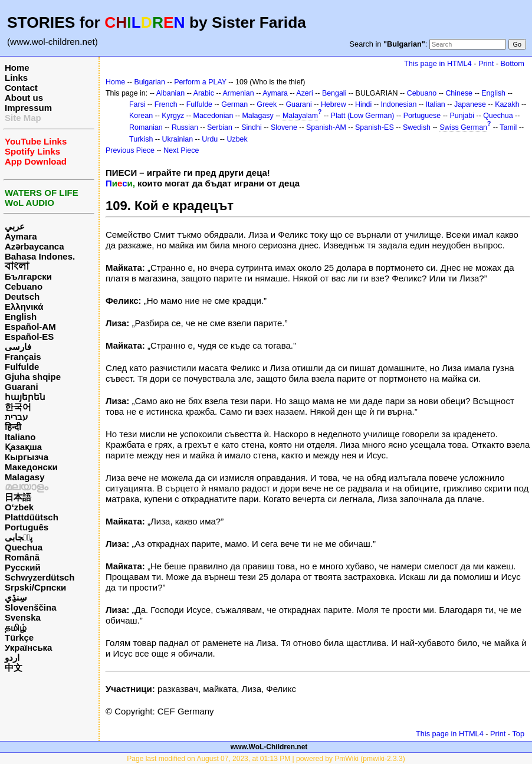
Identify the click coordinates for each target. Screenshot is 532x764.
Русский (23, 567)
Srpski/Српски (35, 587)
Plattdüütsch (32, 517)
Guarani (22, 387)
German (234, 104)
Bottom (513, 63)
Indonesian (399, 104)
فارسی (18, 347)
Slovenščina (31, 607)
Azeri (304, 93)
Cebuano (24, 286)
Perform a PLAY (200, 82)
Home (17, 68)
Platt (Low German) (363, 116)
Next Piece (181, 150)
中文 (14, 668)
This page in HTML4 (438, 63)
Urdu (210, 139)
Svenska (23, 617)
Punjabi (462, 116)
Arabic (204, 93)
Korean (141, 116)
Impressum (28, 108)
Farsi (137, 104)
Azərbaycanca (35, 246)
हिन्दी (13, 427)
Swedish (417, 127)
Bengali (334, 93)
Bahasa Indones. (40, 256)
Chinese (459, 93)
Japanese (470, 104)
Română (22, 557)
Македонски (31, 467)
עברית (16, 417)
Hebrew (334, 104)
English (21, 317)
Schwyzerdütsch (40, 577)
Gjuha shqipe (33, 377)
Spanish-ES (375, 127)
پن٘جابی (19, 537)
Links (16, 78)
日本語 (18, 497)
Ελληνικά (24, 306)
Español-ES (29, 337)
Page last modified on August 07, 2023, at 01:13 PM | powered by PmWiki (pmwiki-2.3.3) (266, 759)
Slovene (284, 127)
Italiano (20, 437)
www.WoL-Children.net (269, 747)
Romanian (146, 127)
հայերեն (25, 397)
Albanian (170, 93)
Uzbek (237, 139)
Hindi (363, 104)
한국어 (18, 407)
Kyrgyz (173, 116)
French (166, 104)
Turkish (141, 139)
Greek (267, 104)
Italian (436, 104)
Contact (21, 88)
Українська (28, 647)
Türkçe (19, 637)
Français (23, 357)
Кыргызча (27, 457)
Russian (185, 127)
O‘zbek (19, 507)
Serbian (220, 127)
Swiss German (463, 127)
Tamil (508, 127)
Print (486, 63)
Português (27, 527)
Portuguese (422, 116)
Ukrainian (178, 139)
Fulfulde (22, 367)
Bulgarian (150, 82)
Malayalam (300, 116)
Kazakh (507, 104)
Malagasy (25, 477)
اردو (12, 658)
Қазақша (23, 447)
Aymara (21, 236)
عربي (15, 226)
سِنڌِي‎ (16, 597)
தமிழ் (16, 627)
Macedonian (214, 116)
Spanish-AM (326, 127)
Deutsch (22, 296)
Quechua (24, 547)
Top (518, 734)
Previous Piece (130, 150)
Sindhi (252, 127)
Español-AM (30, 327)
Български (28, 276)
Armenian (238, 93)
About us (24, 98)
